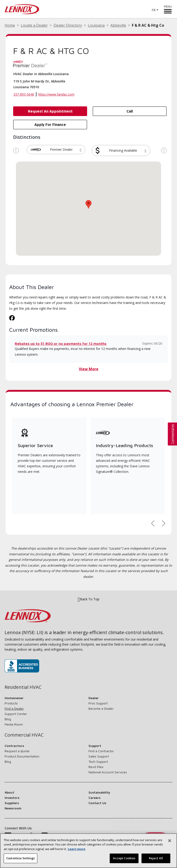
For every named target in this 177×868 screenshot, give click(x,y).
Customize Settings (21, 858)
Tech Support (98, 762)
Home (10, 25)
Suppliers (12, 803)
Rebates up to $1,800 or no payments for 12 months (61, 343)
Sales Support (99, 756)
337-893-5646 (24, 94)
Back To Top (88, 599)
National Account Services (108, 772)
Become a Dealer (101, 708)
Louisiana (96, 25)
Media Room (14, 724)
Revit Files (96, 767)
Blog (8, 719)
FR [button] (154, 10)
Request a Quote (17, 751)
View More (89, 369)
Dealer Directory (68, 25)
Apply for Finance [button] (50, 125)
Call (130, 111)
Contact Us (97, 803)
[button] (81, 150)
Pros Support (98, 703)
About (9, 792)
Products (11, 703)
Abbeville (118, 25)
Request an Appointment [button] (50, 111)
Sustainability (99, 792)
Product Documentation (22, 756)
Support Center (16, 714)
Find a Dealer (14, 708)
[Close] (170, 841)
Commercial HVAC (24, 735)
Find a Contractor (101, 751)
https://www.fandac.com (56, 94)
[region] (88, 851)
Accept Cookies (124, 858)
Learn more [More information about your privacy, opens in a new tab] (77, 849)
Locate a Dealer (34, 25)
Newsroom (13, 808)
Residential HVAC (23, 687)
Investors (12, 798)
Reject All (156, 858)
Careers (94, 798)
